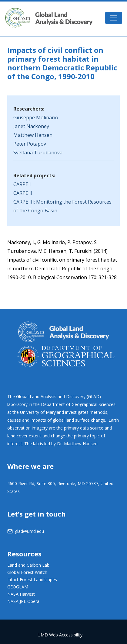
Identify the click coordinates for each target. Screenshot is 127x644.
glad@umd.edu (29, 531)
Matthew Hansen (33, 135)
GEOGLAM (18, 587)
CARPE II (23, 193)
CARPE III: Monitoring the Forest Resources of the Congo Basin (62, 206)
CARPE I (22, 184)
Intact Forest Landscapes (32, 580)
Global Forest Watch (27, 572)
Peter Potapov (30, 144)
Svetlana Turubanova (38, 153)
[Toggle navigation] (114, 18)
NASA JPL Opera (23, 601)
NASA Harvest (21, 594)
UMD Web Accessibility (60, 635)
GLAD (49, 18)
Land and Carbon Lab (28, 565)
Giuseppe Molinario (36, 118)
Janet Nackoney (31, 126)
